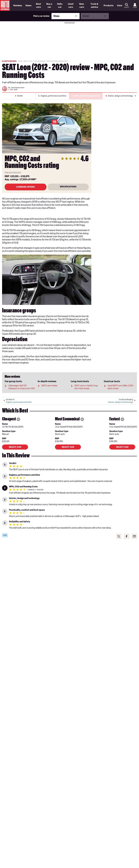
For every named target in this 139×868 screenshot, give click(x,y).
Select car (15, 445)
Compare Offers (25, 189)
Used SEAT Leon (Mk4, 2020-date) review (121, 384)
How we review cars (13, 175)
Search (127, 7)
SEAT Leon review (49, 382)
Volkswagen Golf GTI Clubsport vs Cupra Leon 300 (22, 384)
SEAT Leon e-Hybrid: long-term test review (86, 384)
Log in (135, 7)
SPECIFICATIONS (68, 189)
